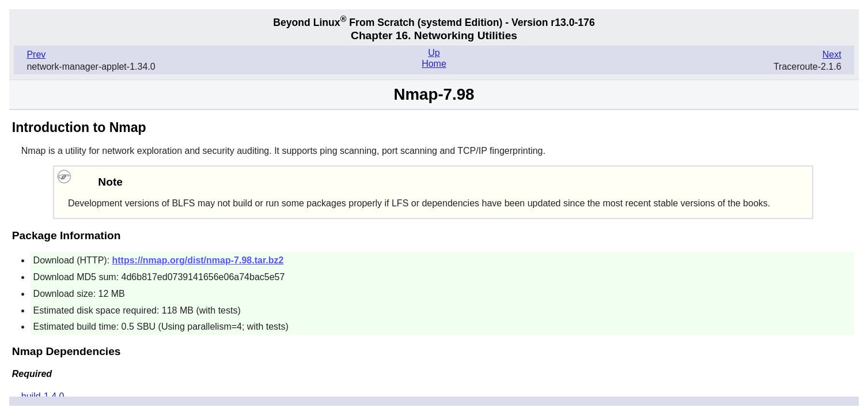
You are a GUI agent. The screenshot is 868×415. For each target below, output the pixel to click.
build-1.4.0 (43, 396)
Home (434, 64)
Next (832, 54)
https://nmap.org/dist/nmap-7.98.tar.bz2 (198, 260)
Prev (36, 54)
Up (434, 53)
